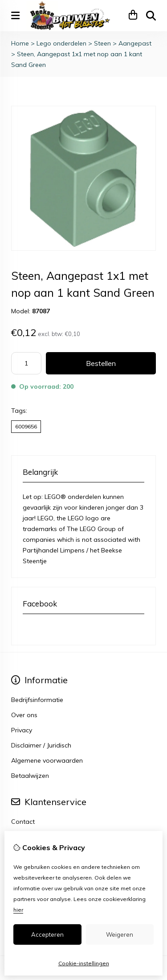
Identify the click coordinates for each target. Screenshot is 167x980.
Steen (102, 43)
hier (18, 910)
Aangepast (135, 43)
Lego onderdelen (61, 43)
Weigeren (120, 934)
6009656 (26, 426)
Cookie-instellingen (84, 963)
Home (20, 43)
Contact (23, 822)
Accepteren (47, 934)
